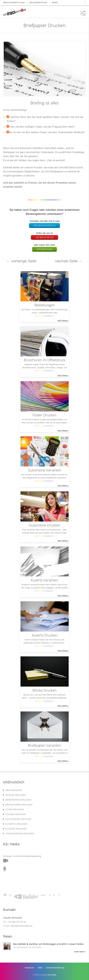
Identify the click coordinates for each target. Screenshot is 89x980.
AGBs (40, 968)
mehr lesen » (80, 952)
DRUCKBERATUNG (38, 3)
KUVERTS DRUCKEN (16, 824)
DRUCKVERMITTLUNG (14, 3)
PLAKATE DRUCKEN (16, 829)
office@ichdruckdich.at (44, 225)
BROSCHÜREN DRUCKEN (19, 805)
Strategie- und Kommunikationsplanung (22, 856)
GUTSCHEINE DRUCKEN (18, 819)
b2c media (52, 975)
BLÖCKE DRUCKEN (16, 795)
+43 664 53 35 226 (44, 237)
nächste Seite (69, 261)
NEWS (55, 3)
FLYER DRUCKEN (15, 809)
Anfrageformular (44, 249)
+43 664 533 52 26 (17, 922)
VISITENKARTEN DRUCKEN (20, 834)
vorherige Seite (21, 261)
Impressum (29, 968)
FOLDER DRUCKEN (16, 814)
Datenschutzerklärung (55, 968)
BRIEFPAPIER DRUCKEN (18, 800)
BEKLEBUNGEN (14, 790)
